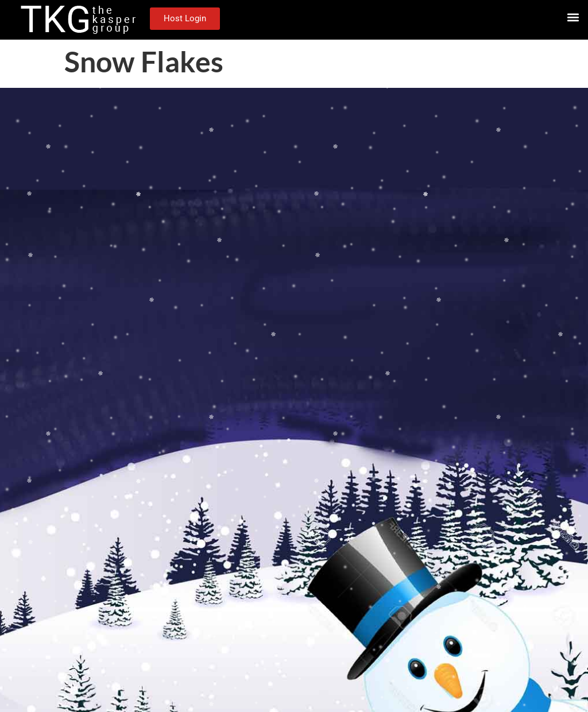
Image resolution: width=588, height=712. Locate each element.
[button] (573, 17)
